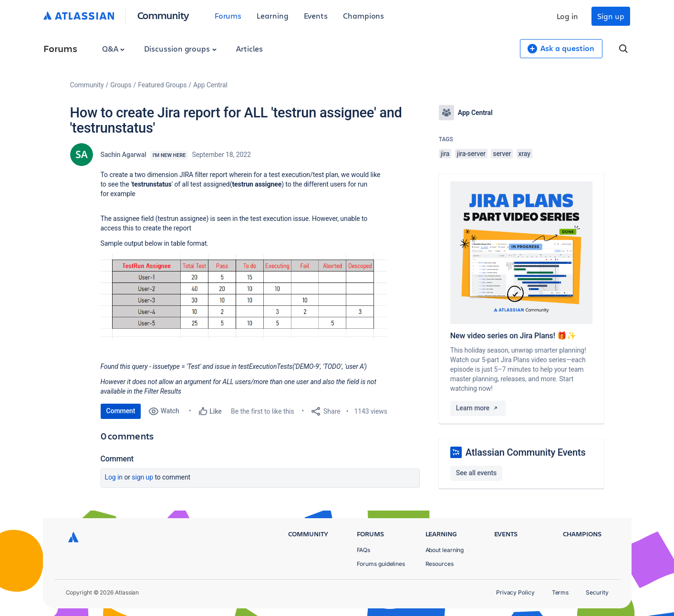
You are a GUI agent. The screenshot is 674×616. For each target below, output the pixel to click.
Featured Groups (162, 85)
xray (524, 154)
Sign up (611, 16)
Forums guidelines (381, 564)
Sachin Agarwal (124, 155)
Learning (272, 16)
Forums (228, 16)
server (502, 154)
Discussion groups (180, 48)
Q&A (114, 48)
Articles (249, 48)
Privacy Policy (515, 592)
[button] (244, 296)
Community (163, 15)
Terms (560, 592)
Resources (440, 564)
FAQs (364, 550)
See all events (476, 473)
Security (597, 592)
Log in (568, 16)
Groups (121, 85)
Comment (121, 411)
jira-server (471, 154)
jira (445, 154)
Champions (363, 16)
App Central (210, 85)
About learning (445, 550)
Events (316, 16)
